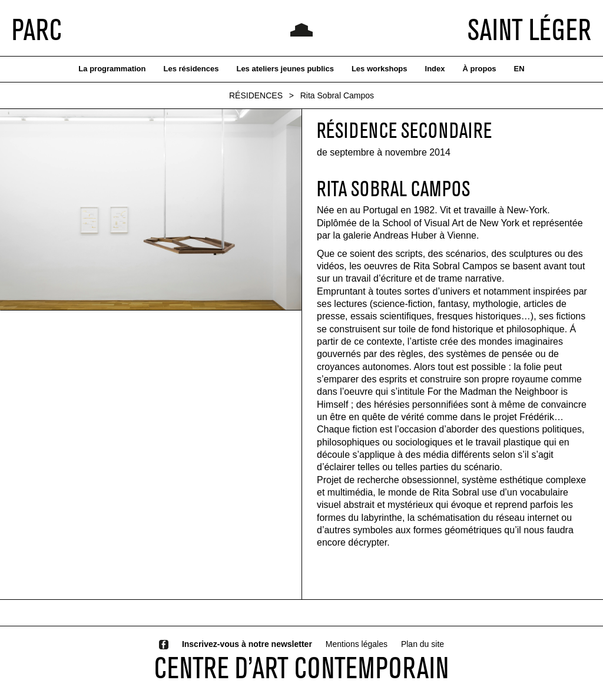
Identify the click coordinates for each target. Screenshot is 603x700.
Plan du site (423, 644)
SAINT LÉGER (529, 29)
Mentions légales (357, 644)
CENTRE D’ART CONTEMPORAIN (301, 668)
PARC (37, 29)
